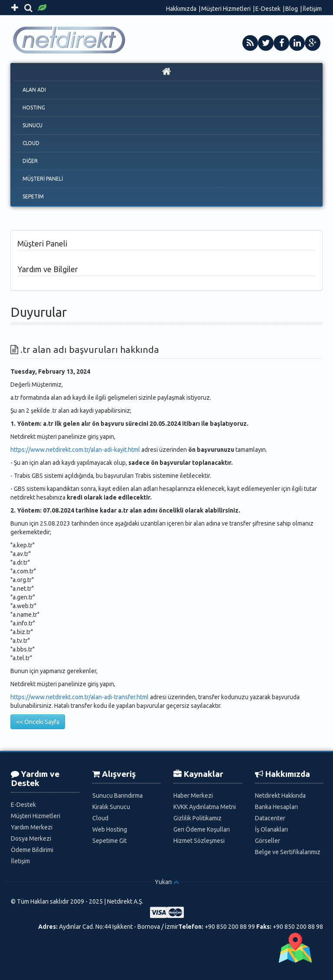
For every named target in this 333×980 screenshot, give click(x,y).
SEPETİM (33, 196)
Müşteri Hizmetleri (226, 9)
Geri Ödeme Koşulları (202, 829)
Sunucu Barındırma (118, 796)
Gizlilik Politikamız (198, 818)
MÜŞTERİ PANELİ (43, 179)
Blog (292, 9)
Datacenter (270, 818)
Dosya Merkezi (31, 839)
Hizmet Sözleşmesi (199, 841)
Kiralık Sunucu (111, 807)
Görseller (268, 841)
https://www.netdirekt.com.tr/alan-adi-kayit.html (75, 450)
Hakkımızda (181, 9)
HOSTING (34, 107)
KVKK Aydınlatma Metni (205, 807)
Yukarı (163, 882)
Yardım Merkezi (32, 827)
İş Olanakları (271, 829)
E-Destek (268, 9)
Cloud (100, 818)
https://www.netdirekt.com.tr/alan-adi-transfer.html (80, 697)
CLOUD (31, 143)
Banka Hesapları (276, 807)
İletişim (312, 9)
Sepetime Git (109, 841)
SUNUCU (33, 125)
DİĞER (30, 161)
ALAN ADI (34, 90)
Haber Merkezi (193, 796)
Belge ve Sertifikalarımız (288, 852)
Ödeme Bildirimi (32, 850)
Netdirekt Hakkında (280, 796)
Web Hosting (110, 829)
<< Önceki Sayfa (38, 722)
